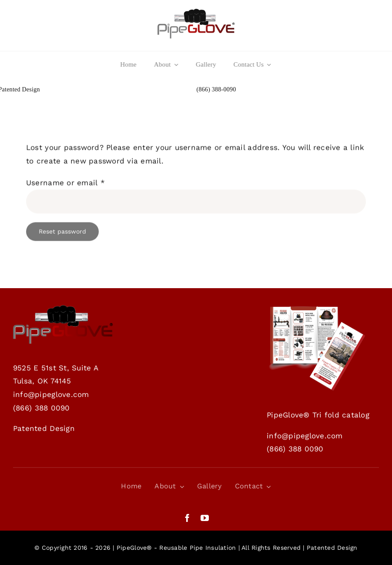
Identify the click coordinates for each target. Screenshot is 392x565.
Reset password (62, 232)
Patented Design (44, 428)
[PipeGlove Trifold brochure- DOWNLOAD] (317, 309)
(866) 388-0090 (216, 89)
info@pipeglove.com (51, 394)
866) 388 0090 (43, 408)
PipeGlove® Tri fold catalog (318, 415)
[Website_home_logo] (196, 12)
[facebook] (187, 518)
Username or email (65, 184)
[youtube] (205, 518)
